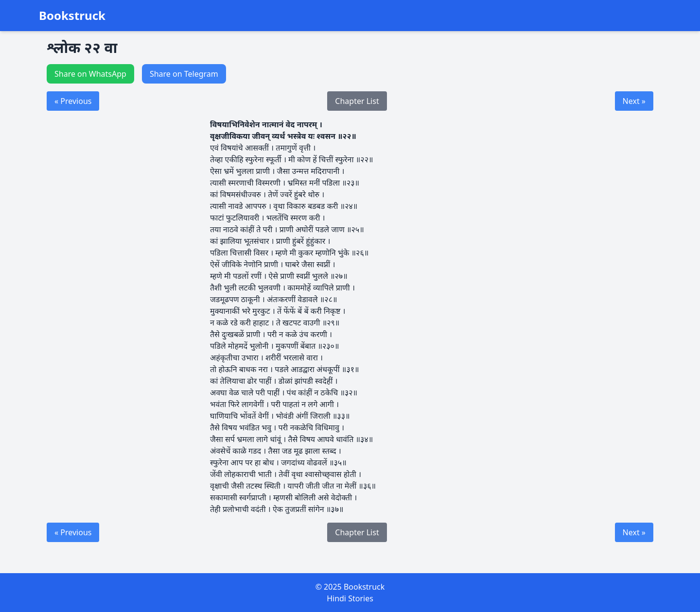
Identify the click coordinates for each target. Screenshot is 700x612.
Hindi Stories (350, 598)
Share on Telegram (184, 74)
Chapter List (357, 101)
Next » (634, 101)
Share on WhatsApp (90, 74)
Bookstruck (72, 16)
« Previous (73, 101)
